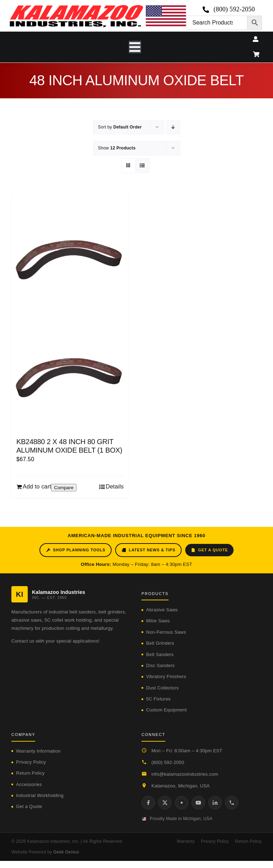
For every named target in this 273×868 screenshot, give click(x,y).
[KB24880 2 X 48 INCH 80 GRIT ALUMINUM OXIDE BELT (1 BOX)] (70, 312)
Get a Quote (209, 550)
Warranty (186, 841)
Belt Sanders (160, 654)
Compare (64, 488)
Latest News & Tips (148, 550)
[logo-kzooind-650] (98, 7)
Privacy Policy (31, 762)
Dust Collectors (162, 688)
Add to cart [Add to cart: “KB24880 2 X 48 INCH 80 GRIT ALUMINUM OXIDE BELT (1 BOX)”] (37, 487)
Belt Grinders (160, 643)
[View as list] (142, 166)
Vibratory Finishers (166, 676)
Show (117, 148)
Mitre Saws (158, 621)
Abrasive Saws (162, 610)
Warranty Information (38, 751)
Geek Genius (66, 852)
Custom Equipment (166, 710)
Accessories (29, 784)
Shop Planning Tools (76, 550)
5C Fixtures (158, 699)
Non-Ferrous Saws (166, 632)
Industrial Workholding (40, 795)
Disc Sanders (160, 665)
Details (115, 487)
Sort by (120, 127)
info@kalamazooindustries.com (185, 774)
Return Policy (30, 773)
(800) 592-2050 (168, 762)
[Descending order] (173, 127)
